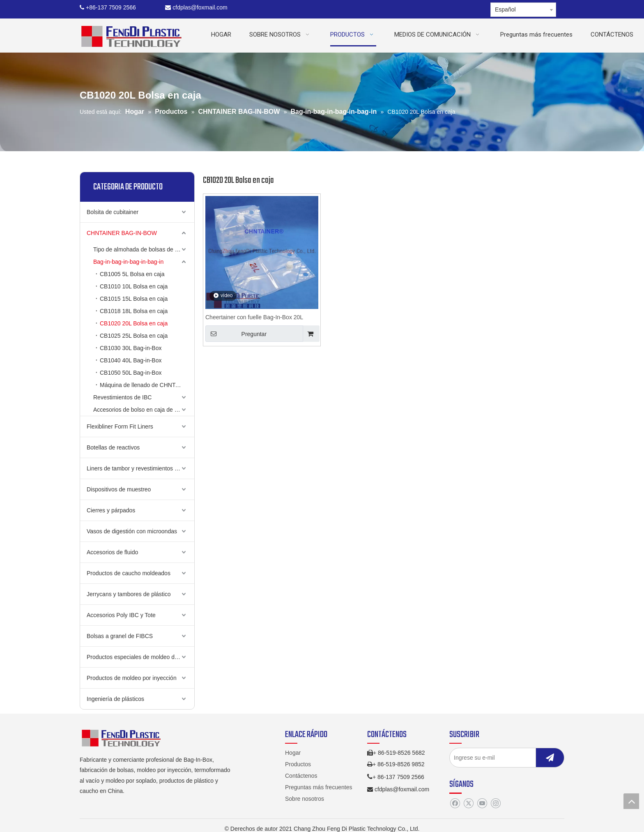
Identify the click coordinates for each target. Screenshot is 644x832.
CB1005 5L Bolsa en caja (132, 274)
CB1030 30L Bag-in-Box (131, 348)
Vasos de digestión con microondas (132, 531)
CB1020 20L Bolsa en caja (134, 323)
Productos (298, 764)
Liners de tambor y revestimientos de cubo (140, 468)
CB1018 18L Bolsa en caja (134, 311)
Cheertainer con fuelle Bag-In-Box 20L (254, 317)
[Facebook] (455, 804)
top (631, 801)
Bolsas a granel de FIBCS (120, 636)
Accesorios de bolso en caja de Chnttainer (144, 410)
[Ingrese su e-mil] (501, 758)
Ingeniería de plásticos (115, 699)
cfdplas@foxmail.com (196, 7)
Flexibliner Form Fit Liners (120, 426)
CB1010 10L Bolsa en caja (134, 286)
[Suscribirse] (550, 758)
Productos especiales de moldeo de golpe (140, 657)
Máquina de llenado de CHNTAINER (146, 385)
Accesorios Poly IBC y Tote (121, 615)
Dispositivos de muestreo (119, 489)
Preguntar (236, 334)
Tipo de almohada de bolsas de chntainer (144, 249)
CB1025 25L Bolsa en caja (134, 336)
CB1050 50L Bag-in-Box (131, 373)
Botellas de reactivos (113, 447)
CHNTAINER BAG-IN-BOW (122, 233)
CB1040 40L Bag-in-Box (131, 360)
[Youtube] (482, 804)
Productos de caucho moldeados (129, 573)
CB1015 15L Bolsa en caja (134, 299)
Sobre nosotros (305, 799)
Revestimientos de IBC (122, 397)
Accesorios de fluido (112, 552)
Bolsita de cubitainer (113, 212)
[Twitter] (468, 804)
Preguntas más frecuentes (319, 787)
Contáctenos (301, 776)
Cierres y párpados (111, 510)
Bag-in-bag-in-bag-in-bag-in (128, 262)
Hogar (293, 753)
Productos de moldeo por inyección (132, 678)
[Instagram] (496, 804)
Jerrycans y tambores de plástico (129, 594)
